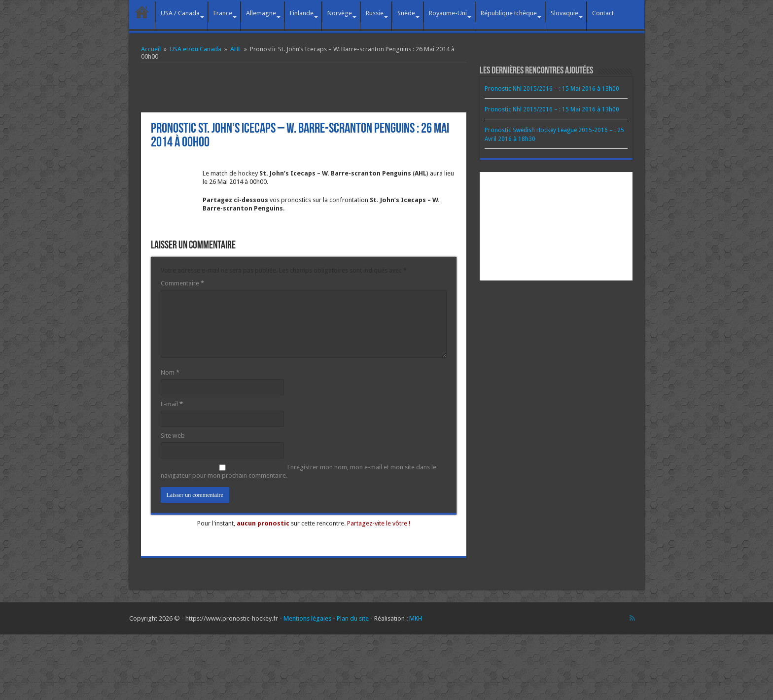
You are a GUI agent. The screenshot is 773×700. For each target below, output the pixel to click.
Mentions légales (307, 618)
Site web (173, 436)
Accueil (142, 12)
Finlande (302, 13)
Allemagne (261, 13)
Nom (170, 372)
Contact (603, 13)
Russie (375, 13)
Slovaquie (564, 13)
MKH (416, 618)
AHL (236, 49)
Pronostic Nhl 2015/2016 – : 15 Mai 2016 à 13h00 (552, 89)
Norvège (340, 13)
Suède (406, 13)
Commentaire (182, 283)
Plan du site (353, 618)
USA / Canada (180, 13)
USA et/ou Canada (195, 49)
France (223, 13)
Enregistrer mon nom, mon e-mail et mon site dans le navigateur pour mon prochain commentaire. (299, 471)
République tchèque (509, 13)
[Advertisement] (304, 88)
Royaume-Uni (448, 13)
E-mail (172, 404)
